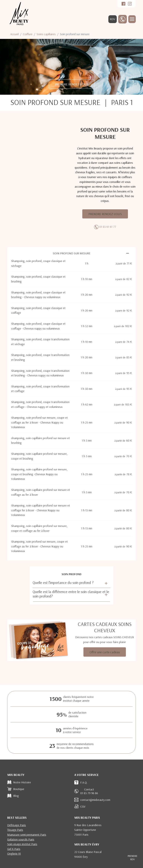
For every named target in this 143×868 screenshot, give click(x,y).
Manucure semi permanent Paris (27, 835)
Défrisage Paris (17, 825)
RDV (113, 19)
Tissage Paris (15, 830)
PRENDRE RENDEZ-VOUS (72, 84)
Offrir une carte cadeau (105, 652)
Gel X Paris (14, 849)
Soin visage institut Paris (22, 844)
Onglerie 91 (14, 853)
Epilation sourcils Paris (21, 839)
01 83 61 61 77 (108, 227)
